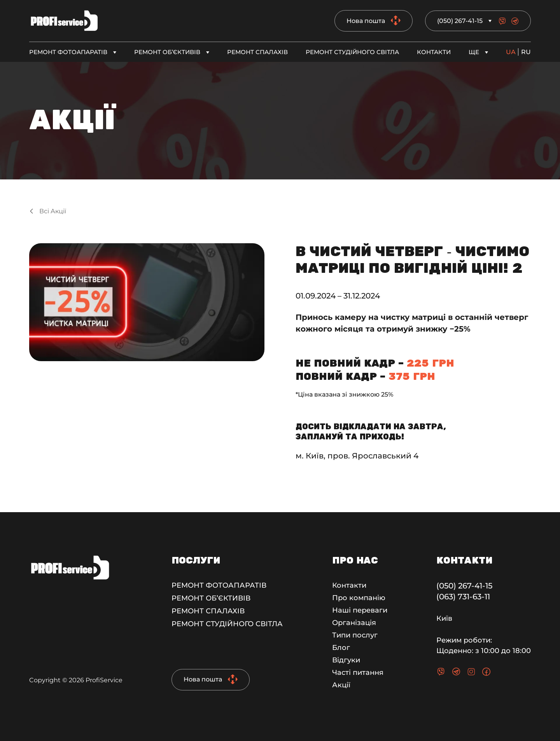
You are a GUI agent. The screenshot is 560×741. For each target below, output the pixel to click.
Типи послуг (355, 635)
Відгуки (346, 660)
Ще (474, 52)
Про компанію (359, 598)
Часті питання (358, 673)
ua (511, 52)
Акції (341, 685)
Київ (444, 618)
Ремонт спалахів (257, 52)
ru (526, 52)
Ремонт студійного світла (352, 52)
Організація (354, 623)
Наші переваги (360, 610)
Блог (341, 648)
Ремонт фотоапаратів (68, 52)
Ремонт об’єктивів (167, 52)
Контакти (434, 52)
